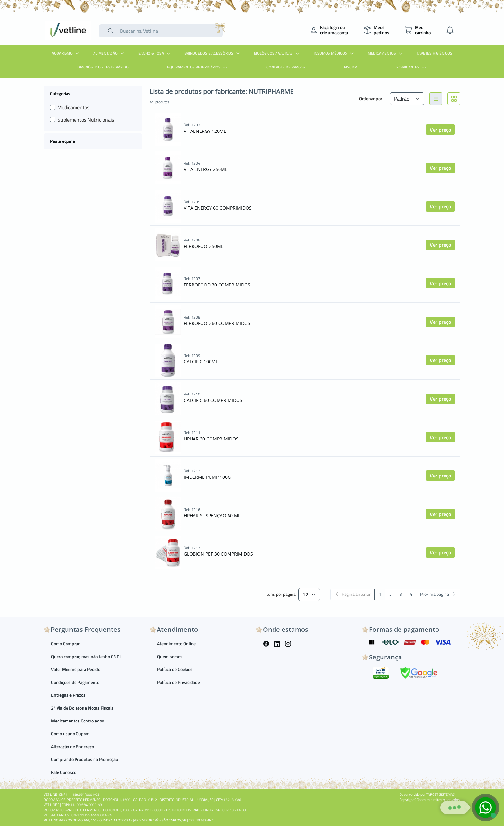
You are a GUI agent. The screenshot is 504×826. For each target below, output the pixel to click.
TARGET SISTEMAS (441, 794)
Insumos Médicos (334, 53)
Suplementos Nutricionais (86, 120)
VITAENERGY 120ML (205, 131)
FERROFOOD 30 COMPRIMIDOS (217, 285)
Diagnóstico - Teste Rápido (103, 67)
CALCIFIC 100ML (201, 362)
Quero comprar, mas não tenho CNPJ (86, 656)
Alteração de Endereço (72, 746)
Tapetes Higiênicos (434, 53)
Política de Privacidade (179, 682)
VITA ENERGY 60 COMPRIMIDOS (218, 208)
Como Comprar (65, 644)
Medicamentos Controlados (78, 721)
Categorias (60, 93)
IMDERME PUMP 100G (207, 477)
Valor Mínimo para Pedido (76, 669)
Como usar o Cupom (70, 734)
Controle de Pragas (286, 67)
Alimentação (109, 53)
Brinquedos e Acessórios (213, 53)
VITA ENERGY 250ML (206, 169)
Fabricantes (412, 67)
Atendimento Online (176, 644)
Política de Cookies (175, 669)
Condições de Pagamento (75, 682)
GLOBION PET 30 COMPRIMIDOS (218, 554)
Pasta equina (63, 141)
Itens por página (281, 594)
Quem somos (170, 656)
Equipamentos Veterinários (198, 67)
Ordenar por (371, 99)
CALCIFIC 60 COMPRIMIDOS (213, 400)
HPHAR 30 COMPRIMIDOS (211, 439)
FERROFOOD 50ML (204, 246)
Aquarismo (66, 53)
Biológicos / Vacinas (277, 53)
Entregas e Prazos (68, 695)
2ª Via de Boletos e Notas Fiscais (82, 708)
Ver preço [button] (440, 130)
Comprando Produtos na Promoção (85, 759)
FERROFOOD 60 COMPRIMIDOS (217, 323)
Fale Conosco (64, 772)
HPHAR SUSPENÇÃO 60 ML (212, 516)
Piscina (351, 67)
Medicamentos (386, 53)
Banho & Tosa (155, 53)
